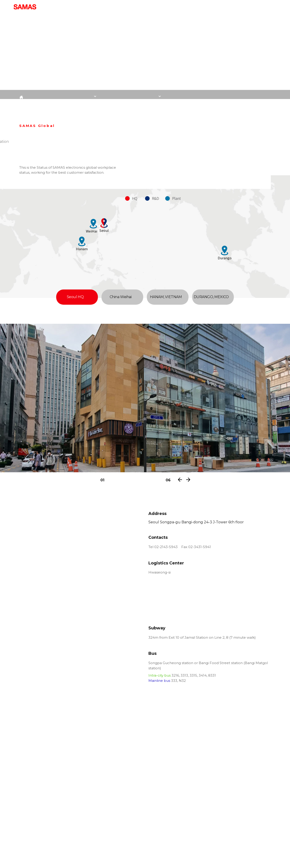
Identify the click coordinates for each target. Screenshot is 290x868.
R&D (209, 7)
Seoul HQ (77, 297)
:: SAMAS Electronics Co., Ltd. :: (25, 7)
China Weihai (122, 297)
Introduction (127, 7)
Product (154, 7)
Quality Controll (183, 7)
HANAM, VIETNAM (168, 297)
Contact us (230, 7)
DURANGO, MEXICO (213, 297)
